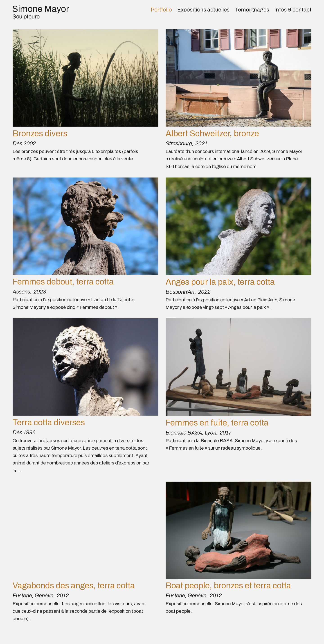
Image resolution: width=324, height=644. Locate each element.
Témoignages (252, 10)
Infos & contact (293, 10)
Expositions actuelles (203, 10)
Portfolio (161, 10)
